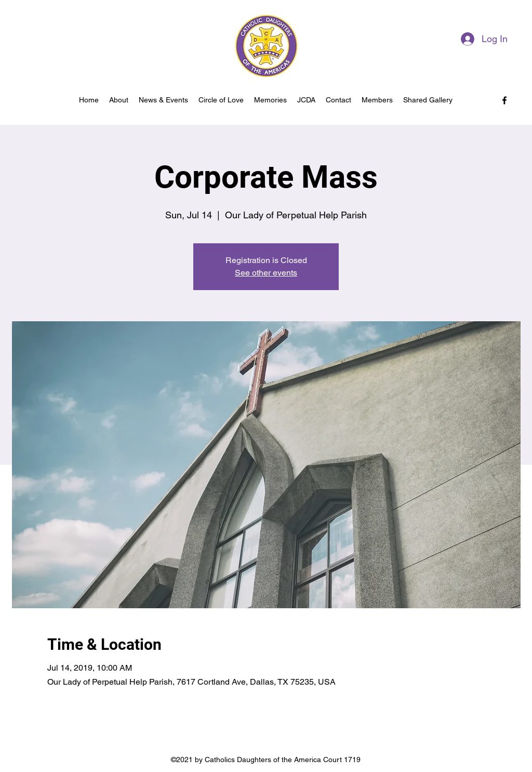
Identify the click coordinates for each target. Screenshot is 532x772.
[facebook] (504, 100)
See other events (266, 273)
